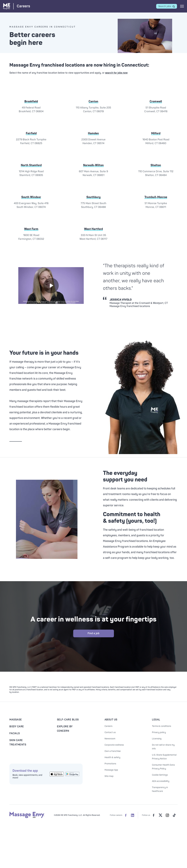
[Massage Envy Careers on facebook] (126, 815)
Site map (109, 776)
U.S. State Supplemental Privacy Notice (164, 757)
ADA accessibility (161, 781)
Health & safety (112, 757)
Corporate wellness (114, 745)
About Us (111, 720)
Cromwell (156, 101)
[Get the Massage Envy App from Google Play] (72, 774)
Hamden (93, 133)
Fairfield (31, 133)
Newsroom (110, 739)
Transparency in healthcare (160, 789)
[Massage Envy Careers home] (17, 6)
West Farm (31, 229)
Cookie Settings (160, 775)
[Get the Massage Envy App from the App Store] (57, 774)
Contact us (110, 732)
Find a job (93, 633)
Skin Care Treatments (18, 742)
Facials (15, 733)
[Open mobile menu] (182, 6)
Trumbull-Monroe (156, 197)
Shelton (156, 165)
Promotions (110, 764)
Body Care (17, 727)
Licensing (157, 739)
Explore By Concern (65, 729)
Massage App (111, 770)
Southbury (93, 197)
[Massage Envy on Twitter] (160, 815)
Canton (93, 101)
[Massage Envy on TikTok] (174, 815)
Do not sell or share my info (163, 747)
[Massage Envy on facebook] (154, 815)
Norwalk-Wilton (93, 165)
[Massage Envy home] (27, 817)
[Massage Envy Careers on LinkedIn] (133, 815)
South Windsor (31, 197)
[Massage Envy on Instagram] (167, 815)
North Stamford (31, 165)
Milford (156, 133)
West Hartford (93, 229)
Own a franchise (113, 751)
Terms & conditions (161, 726)
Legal (156, 720)
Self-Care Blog (68, 720)
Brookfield (31, 101)
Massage (16, 720)
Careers (108, 726)
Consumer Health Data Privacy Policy (163, 767)
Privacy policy (159, 732)
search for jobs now (116, 73)
